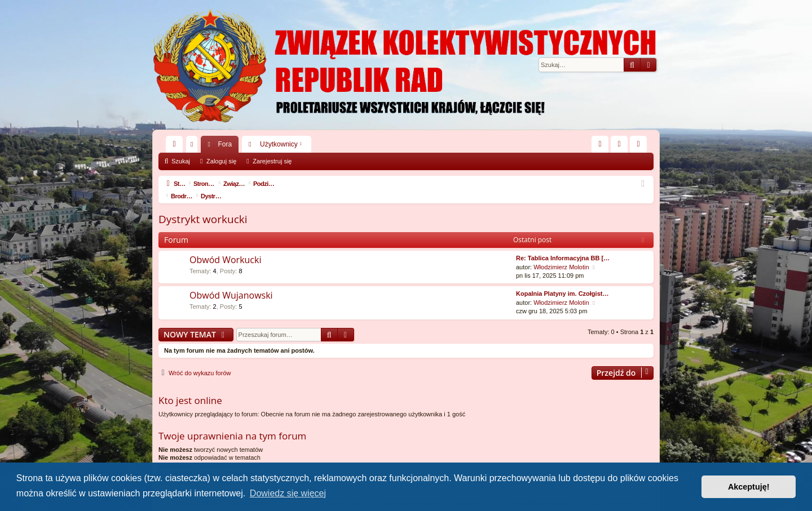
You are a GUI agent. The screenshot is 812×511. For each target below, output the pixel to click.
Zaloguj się (221, 161)
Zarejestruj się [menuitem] (641, 146)
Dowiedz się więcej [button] (288, 493)
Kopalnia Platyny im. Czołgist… (562, 281)
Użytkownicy (279, 144)
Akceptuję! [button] (749, 487)
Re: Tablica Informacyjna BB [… (563, 246)
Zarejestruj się (272, 161)
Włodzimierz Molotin (561, 255)
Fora (225, 144)
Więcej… (176, 146)
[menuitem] (600, 144)
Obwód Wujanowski (231, 283)
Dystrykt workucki (203, 207)
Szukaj (181, 161)
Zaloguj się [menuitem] (622, 146)
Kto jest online (190, 388)
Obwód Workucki (225, 247)
